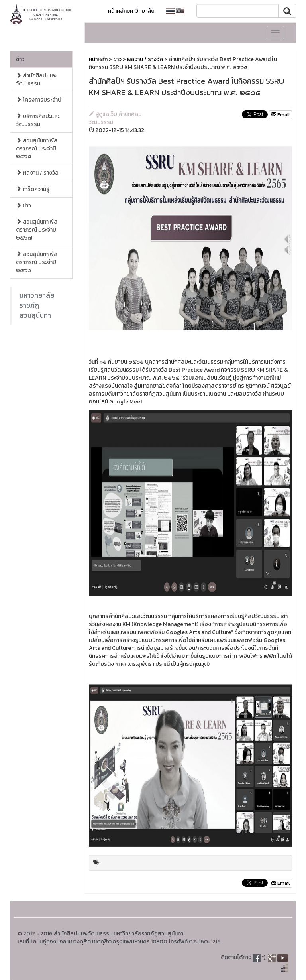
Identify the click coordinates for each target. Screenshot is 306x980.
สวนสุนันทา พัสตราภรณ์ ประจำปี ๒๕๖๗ (37, 230)
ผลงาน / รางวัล (37, 173)
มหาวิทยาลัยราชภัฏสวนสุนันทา (37, 305)
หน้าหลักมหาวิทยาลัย (131, 11)
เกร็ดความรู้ (33, 189)
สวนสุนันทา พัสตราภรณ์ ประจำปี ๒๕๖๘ (37, 149)
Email (280, 115)
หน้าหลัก (98, 59)
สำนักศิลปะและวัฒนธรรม (36, 80)
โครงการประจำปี (39, 100)
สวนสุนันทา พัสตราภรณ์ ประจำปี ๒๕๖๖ (37, 262)
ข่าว (20, 59)
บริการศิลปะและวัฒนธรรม (38, 120)
